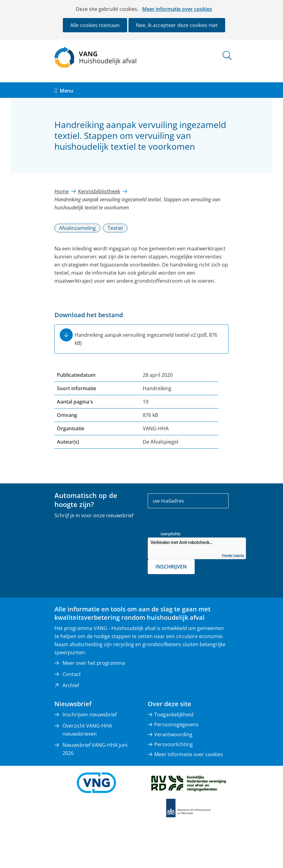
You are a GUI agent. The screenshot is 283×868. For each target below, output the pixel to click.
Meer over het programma (94, 663)
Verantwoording (173, 734)
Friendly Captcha (233, 556)
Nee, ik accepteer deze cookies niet (177, 25)
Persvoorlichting (174, 744)
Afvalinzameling (77, 228)
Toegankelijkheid (174, 715)
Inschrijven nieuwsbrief (90, 715)
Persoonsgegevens (176, 724)
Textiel (115, 228)
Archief (71, 685)
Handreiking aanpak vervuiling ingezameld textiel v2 (146, 339)
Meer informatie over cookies (177, 9)
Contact (72, 674)
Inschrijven (171, 567)
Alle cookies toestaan (95, 25)
